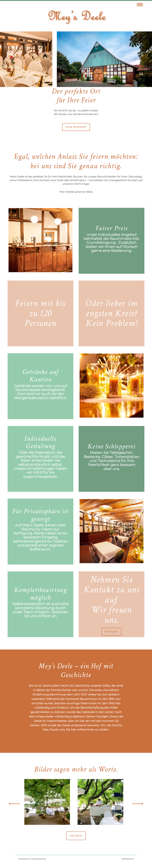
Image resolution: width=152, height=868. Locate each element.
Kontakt (112, 632)
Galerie (76, 836)
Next (138, 804)
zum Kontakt (76, 127)
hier (38, 472)
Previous (14, 804)
